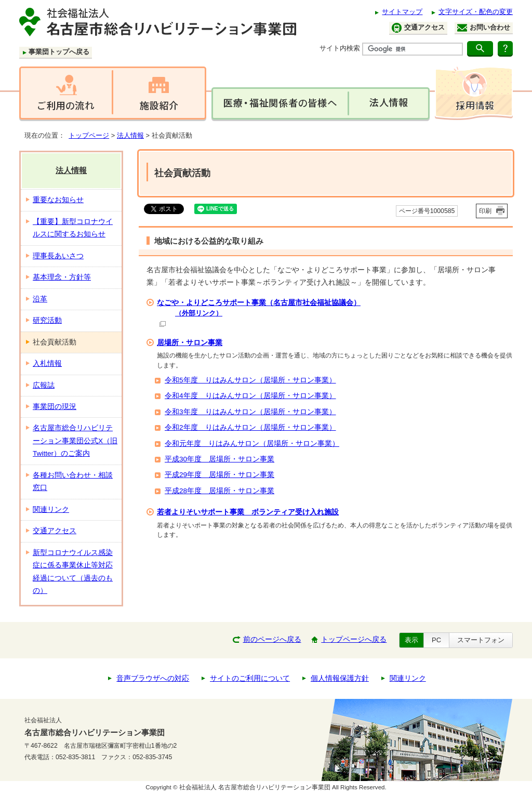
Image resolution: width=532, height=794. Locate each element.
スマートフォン (481, 640)
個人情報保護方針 (340, 678)
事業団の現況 (55, 407)
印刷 (485, 211)
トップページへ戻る (354, 639)
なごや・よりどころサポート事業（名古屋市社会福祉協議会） (334, 313)
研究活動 (47, 320)
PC (436, 640)
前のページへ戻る (272, 639)
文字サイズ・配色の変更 (476, 12)
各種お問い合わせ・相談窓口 (73, 481)
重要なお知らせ (58, 200)
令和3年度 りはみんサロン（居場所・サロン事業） (250, 412)
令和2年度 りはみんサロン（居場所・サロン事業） (250, 427)
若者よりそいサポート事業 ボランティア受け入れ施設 (248, 512)
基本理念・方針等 (62, 277)
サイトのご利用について (250, 678)
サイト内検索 (340, 48)
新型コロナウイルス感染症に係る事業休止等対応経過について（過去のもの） (73, 572)
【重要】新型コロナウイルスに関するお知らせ (73, 228)
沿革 (40, 299)
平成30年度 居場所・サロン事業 (220, 459)
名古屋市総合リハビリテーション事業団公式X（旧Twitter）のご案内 (75, 441)
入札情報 (47, 363)
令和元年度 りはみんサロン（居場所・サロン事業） (252, 444)
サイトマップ (402, 12)
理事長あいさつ (58, 256)
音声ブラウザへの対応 (153, 678)
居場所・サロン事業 (190, 342)
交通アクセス (418, 28)
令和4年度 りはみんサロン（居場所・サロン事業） (250, 396)
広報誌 (44, 385)
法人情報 (130, 135)
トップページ (89, 135)
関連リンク (51, 510)
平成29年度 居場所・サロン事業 (220, 475)
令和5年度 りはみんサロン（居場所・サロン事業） (250, 380)
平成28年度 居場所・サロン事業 (220, 491)
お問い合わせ (484, 28)
